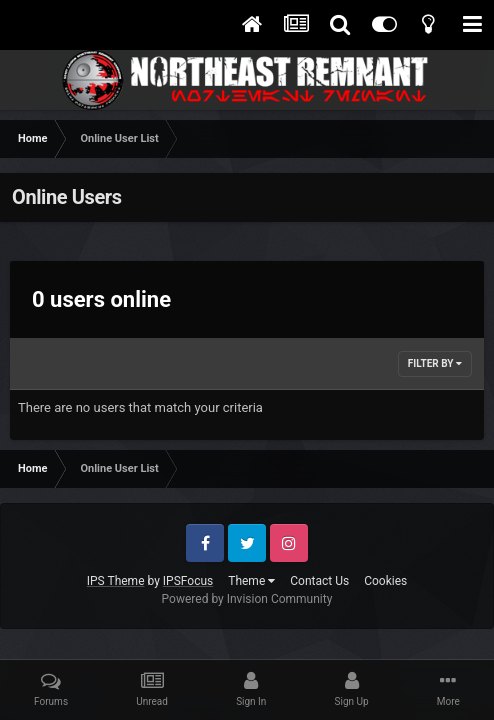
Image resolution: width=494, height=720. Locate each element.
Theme (251, 581)
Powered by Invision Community (247, 599)
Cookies (385, 581)
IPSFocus (188, 581)
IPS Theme (116, 581)
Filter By (435, 363)
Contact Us (319, 581)
